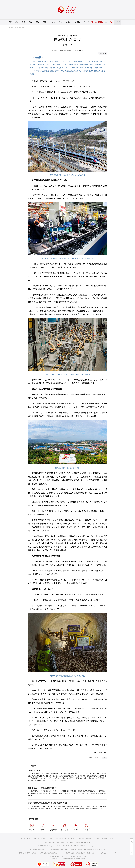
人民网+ (43, 826)
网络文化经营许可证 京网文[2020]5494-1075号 (54, 853)
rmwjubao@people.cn (92, 846)
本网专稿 (33, 766)
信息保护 (104, 839)
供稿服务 (74, 839)
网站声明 (89, 839)
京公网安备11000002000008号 (108, 853)
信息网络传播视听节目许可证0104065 (29, 853)
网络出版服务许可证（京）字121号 (78, 853)
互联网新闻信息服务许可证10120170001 (41, 849)
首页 (10, 22)
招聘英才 (51, 839)
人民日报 (32, 826)
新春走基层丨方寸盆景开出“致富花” (43, 788)
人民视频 (76, 826)
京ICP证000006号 (94, 853)
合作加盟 (66, 839)
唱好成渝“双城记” (35, 770)
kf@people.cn (51, 846)
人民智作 (86, 826)
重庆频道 (17, 27)
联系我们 (112, 839)
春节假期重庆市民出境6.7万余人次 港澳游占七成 (48, 803)
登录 (119, 22)
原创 (23, 27)
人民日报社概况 (25, 839)
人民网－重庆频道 (77, 51)
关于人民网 (36, 839)
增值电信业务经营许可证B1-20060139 (65, 849)
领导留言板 (65, 826)
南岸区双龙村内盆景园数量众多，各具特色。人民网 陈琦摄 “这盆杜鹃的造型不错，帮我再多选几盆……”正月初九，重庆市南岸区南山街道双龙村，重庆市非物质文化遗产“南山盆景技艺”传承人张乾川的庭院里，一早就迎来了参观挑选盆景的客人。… (67, 793)
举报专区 (86, 22)
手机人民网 (54, 826)
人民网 (11, 27)
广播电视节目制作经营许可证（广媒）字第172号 (91, 849)
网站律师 (96, 839)
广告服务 (59, 839)
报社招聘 (44, 839)
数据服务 (81, 839)
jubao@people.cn (85, 842)
